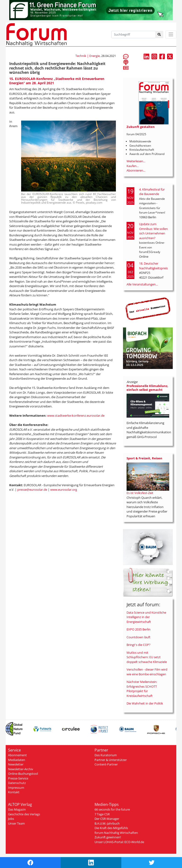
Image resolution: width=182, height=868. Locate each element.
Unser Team (16, 823)
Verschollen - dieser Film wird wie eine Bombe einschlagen (147, 672)
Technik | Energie (88, 56)
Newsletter (16, 764)
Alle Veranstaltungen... (142, 284)
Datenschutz (17, 783)
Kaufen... (133, 166)
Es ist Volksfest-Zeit (140, 493)
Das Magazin (17, 809)
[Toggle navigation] (171, 35)
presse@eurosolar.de (32, 490)
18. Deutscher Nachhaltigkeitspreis (153, 266)
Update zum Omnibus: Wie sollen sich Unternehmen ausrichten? (153, 231)
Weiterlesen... (136, 161)
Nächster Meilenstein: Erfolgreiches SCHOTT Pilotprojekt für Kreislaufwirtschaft (142, 689)
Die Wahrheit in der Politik (145, 703)
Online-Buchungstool (23, 774)
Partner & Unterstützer (111, 760)
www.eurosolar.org (64, 490)
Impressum (16, 788)
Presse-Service (18, 778)
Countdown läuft (139, 637)
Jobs (11, 819)
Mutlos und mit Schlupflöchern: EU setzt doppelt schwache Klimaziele (147, 657)
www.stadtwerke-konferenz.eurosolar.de (76, 415)
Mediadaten (17, 760)
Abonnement (17, 755)
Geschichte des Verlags (24, 814)
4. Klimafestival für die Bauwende (152, 192)
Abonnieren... (136, 170)
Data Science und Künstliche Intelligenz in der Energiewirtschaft (146, 617)
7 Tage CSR (102, 814)
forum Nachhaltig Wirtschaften (116, 833)
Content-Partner (106, 764)
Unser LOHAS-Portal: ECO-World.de (119, 842)
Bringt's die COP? (139, 645)
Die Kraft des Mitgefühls (111, 828)
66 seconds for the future (112, 809)
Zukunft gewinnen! (108, 837)
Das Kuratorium (106, 755)
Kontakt (14, 792)
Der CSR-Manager (107, 819)
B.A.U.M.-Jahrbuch (107, 823)
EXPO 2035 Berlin (139, 629)
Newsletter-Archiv (21, 769)
